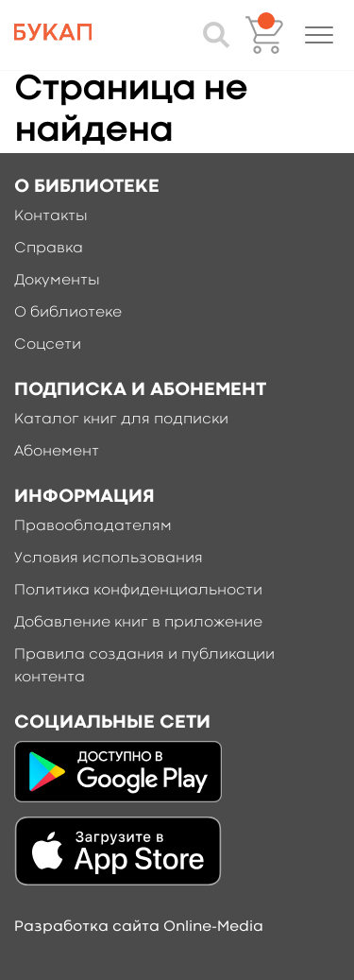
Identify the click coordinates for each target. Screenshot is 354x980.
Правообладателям (93, 526)
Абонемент (57, 452)
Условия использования (109, 559)
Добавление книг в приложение (138, 623)
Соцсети (48, 345)
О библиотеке (68, 313)
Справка (49, 249)
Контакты (51, 216)
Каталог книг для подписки (121, 420)
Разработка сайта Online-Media (139, 927)
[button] (319, 35)
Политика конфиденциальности (138, 591)
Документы (57, 281)
